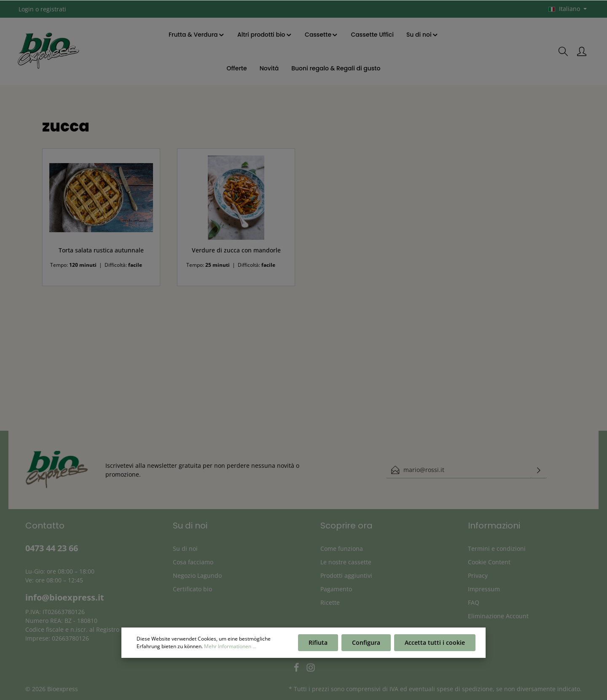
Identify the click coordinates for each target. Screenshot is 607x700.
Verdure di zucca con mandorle (236, 250)
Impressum (484, 589)
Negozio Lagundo (197, 575)
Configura (366, 642)
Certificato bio (192, 589)
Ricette (330, 602)
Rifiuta (318, 642)
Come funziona (342, 548)
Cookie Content (489, 562)
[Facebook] (297, 670)
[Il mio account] (582, 51)
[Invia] (539, 470)
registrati (53, 9)
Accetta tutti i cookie (435, 642)
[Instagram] (311, 670)
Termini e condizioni (497, 548)
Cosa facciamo (193, 562)
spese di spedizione (465, 689)
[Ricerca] (563, 51)
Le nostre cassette (346, 562)
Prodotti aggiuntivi (346, 575)
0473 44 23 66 (52, 548)
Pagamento (336, 589)
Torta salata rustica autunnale (101, 250)
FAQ (474, 602)
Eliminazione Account (498, 616)
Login (26, 9)
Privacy (478, 575)
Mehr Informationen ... (230, 646)
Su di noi (185, 548)
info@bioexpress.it (65, 597)
